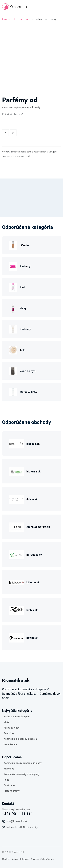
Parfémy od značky (45, 19)
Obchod (6, 859)
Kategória (24, 859)
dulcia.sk (32, 499)
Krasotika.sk (9, 19)
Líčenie (24, 245)
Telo (23, 350)
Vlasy (23, 308)
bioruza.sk (33, 444)
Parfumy (25, 266)
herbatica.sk (34, 555)
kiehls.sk (32, 610)
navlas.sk (32, 638)
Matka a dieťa (28, 392)
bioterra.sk (33, 472)
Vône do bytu (28, 371)
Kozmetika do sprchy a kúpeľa (20, 739)
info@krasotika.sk (17, 821)
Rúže (6, 780)
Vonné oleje (10, 744)
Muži (6, 722)
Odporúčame (47, 859)
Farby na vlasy (12, 728)
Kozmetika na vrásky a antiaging (21, 774)
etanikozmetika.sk (38, 527)
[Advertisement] (32, 59)
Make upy (9, 769)
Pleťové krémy (12, 791)
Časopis (35, 859)
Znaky (15, 859)
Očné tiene (9, 785)
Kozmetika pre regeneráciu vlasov (23, 763)
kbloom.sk (33, 582)
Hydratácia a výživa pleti (17, 717)
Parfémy (23, 19)
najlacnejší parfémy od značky (17, 156)
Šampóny (9, 733)
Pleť (22, 287)
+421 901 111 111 (17, 814)
